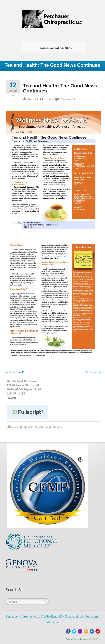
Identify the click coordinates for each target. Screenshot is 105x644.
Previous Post (17, 372)
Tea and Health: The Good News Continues (60, 88)
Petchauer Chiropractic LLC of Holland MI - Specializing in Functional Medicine (53, 619)
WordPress (97, 639)
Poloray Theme (73, 639)
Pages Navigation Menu (51, 48)
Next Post (93, 372)
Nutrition (50, 99)
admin (36, 99)
